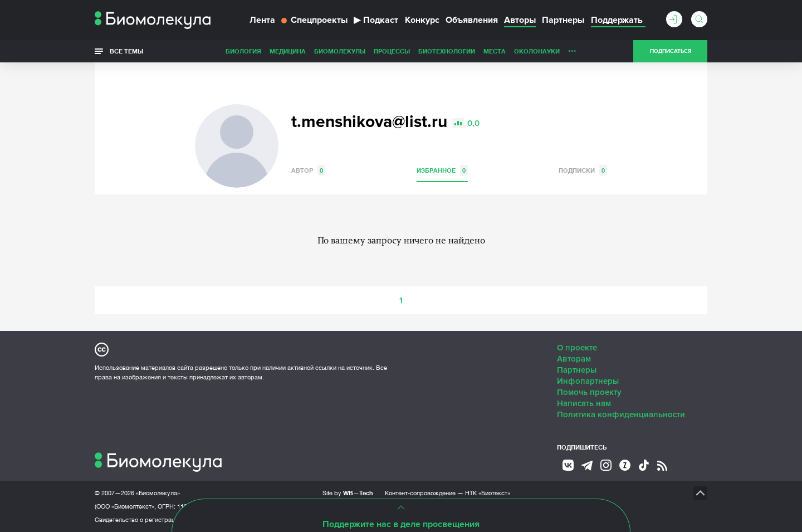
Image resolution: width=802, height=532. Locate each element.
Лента (262, 20)
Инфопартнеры (588, 381)
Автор (308, 170)
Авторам (574, 359)
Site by (348, 493)
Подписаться (671, 51)
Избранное (442, 170)
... (572, 48)
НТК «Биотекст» (488, 493)
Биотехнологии (447, 51)
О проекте (577, 348)
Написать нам (584, 403)
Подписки (583, 170)
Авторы (520, 20)
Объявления (472, 20)
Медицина (288, 51)
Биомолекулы (340, 51)
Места (495, 51)
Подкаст (376, 20)
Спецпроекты (314, 20)
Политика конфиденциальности (621, 414)
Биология (243, 51)
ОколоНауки (537, 51)
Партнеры (563, 20)
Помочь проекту (589, 392)
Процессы (392, 51)
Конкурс (422, 20)
